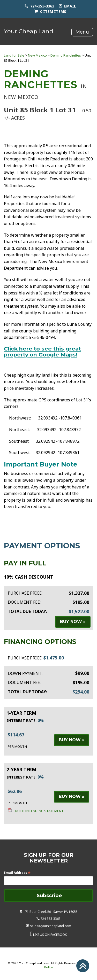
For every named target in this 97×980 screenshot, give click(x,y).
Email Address (17, 873)
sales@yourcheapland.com (51, 926)
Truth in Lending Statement (38, 811)
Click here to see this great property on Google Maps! (42, 352)
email (70, 6)
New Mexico (37, 55)
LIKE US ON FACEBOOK (50, 935)
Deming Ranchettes (66, 55)
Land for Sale (14, 55)
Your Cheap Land (29, 31)
